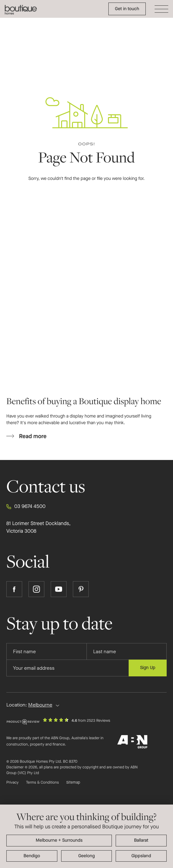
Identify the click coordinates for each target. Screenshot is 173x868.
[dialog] (86, 836)
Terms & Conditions (42, 783)
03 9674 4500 (26, 507)
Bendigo (32, 856)
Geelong (86, 856)
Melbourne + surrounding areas (59, 841)
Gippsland (141, 856)
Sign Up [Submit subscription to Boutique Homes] (148, 668)
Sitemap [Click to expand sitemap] (73, 783)
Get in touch (127, 9)
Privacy (13, 783)
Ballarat (141, 840)
